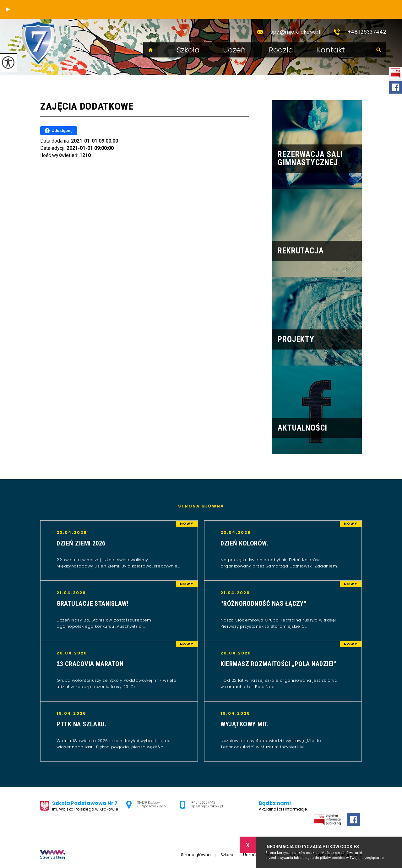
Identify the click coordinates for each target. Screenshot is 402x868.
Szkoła (188, 50)
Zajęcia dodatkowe (87, 106)
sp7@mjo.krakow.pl (286, 32)
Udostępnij (59, 131)
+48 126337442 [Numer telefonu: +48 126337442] (203, 803)
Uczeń (234, 50)
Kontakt (331, 50)
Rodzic (281, 50)
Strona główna (151, 50)
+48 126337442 (358, 32)
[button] (8, 9)
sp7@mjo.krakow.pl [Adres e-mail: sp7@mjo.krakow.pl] (207, 806)
